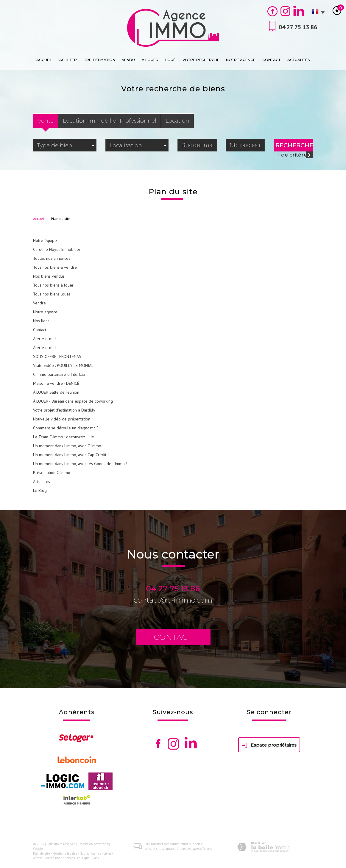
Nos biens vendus (49, 276)
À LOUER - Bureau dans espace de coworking (73, 401)
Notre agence (241, 60)
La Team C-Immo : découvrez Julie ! (65, 437)
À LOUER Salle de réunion (56, 392)
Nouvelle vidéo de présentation (62, 419)
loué (170, 60)
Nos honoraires (90, 853)
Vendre (39, 303)
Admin (38, 858)
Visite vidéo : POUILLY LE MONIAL (63, 365)
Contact (271, 60)
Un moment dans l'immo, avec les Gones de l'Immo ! (80, 464)
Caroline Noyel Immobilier (57, 249)
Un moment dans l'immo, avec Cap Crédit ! (71, 455)
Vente (46, 121)
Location (177, 121)
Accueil (44, 60)
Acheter (68, 60)
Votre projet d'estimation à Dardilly (64, 410)
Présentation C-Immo (52, 473)
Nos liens (41, 321)
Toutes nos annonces (52, 258)
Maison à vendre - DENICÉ (56, 383)
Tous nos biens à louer (53, 285)
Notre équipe (45, 240)
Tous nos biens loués (52, 294)
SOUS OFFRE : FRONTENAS (57, 356)
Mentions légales (65, 853)
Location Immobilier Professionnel (110, 121)
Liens (107, 853)
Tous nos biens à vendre (55, 267)
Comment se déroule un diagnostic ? (66, 428)
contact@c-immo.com (173, 600)
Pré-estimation (99, 60)
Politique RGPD (88, 858)
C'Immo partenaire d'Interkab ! (60, 374)
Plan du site (42, 853)
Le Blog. (40, 490)
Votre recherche (201, 60)
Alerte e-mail (45, 339)
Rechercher (294, 145)
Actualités (299, 60)
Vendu (128, 60)
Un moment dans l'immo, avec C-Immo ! (68, 446)
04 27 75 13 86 (173, 589)
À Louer (150, 60)
